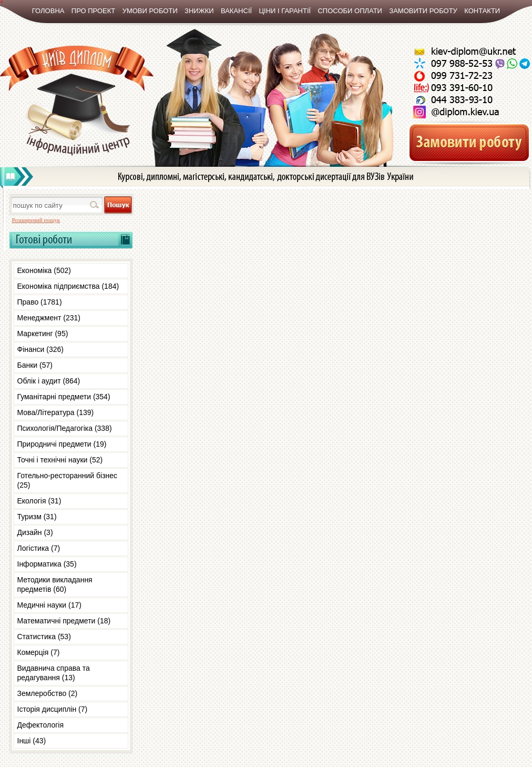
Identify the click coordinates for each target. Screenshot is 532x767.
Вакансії (236, 11)
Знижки (199, 11)
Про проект (93, 11)
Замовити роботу (423, 11)
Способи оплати (350, 11)
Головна (48, 11)
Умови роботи (150, 11)
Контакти (482, 11)
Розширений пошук (36, 220)
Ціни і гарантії (285, 11)
